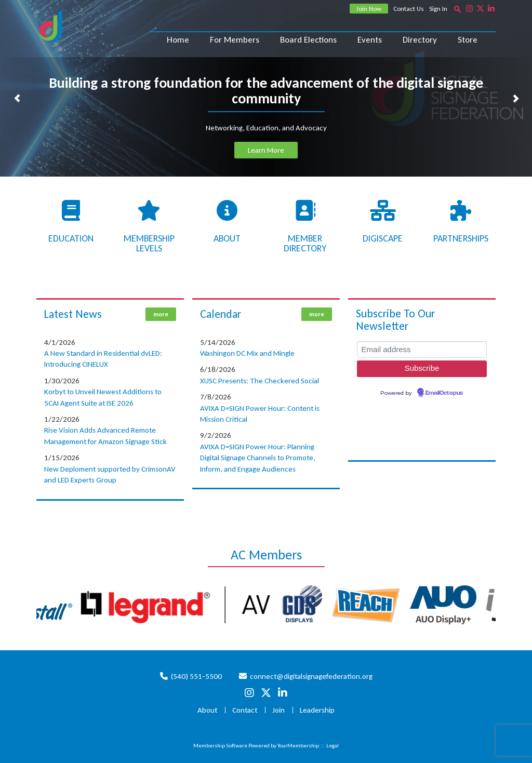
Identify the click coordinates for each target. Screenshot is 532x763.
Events (370, 40)
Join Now (369, 9)
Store (468, 40)
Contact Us (409, 9)
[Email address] (422, 350)
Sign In (438, 9)
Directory (420, 40)
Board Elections (308, 40)
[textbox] (457, 9)
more (161, 314)
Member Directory (305, 244)
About (227, 238)
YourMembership (298, 746)
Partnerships (461, 238)
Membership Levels (149, 244)
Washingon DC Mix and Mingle (247, 353)
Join (278, 710)
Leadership (317, 710)
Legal (332, 746)
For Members (235, 40)
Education (71, 238)
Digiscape (383, 238)
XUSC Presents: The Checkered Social (260, 381)
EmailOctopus (444, 393)
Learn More (266, 150)
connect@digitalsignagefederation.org (311, 676)
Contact (245, 710)
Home (178, 40)
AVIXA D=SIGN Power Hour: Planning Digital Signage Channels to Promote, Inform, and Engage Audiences (258, 458)
